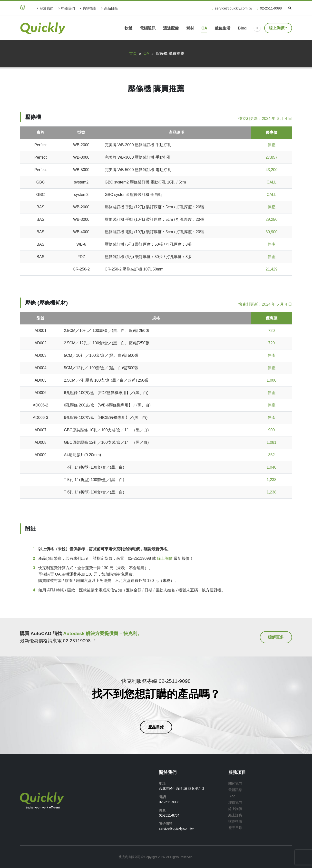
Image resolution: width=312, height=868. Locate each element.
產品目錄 (109, 8)
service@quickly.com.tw (232, 9)
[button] (24, 8)
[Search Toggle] (290, 8)
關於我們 (45, 8)
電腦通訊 (148, 28)
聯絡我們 (67, 8)
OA (204, 28)
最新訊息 (235, 790)
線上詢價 (277, 28)
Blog (242, 28)
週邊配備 (171, 28)
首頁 (133, 53)
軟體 (128, 28)
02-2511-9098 (269, 9)
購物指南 (88, 8)
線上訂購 (235, 815)
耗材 (190, 28)
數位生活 (223, 28)
